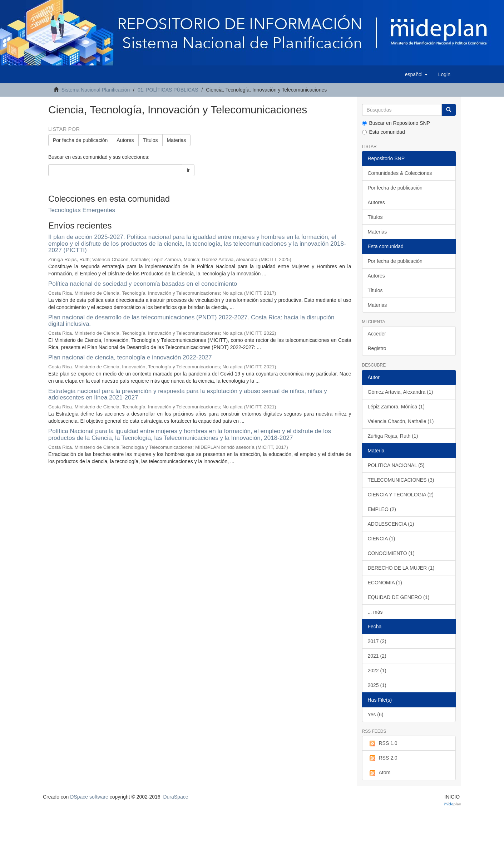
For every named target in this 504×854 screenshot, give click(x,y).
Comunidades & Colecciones (400, 173)
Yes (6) (376, 715)
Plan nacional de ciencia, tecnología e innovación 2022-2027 (130, 357)
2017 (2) (377, 641)
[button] (416, 74)
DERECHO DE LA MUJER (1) (401, 568)
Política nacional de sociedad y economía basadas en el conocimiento (143, 284)
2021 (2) (377, 656)
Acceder (377, 334)
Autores (125, 140)
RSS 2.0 (383, 758)
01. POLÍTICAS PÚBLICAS (168, 90)
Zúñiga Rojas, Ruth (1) (393, 436)
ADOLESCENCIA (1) (391, 524)
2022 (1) (377, 671)
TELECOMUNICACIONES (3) (401, 480)
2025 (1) (377, 685)
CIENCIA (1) (382, 539)
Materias (177, 140)
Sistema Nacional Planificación (96, 90)
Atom (379, 773)
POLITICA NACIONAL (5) (396, 465)
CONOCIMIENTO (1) (391, 553)
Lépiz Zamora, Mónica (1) (396, 407)
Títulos (150, 140)
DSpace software (89, 797)
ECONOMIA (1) (385, 583)
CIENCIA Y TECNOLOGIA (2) (401, 495)
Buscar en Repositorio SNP (396, 123)
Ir (188, 170)
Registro (377, 348)
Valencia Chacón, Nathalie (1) (401, 421)
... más (375, 612)
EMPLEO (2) (382, 509)
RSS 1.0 (383, 743)
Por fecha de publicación (80, 140)
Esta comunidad (384, 132)
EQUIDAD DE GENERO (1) (399, 597)
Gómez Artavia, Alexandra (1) (401, 392)
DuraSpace (176, 797)
